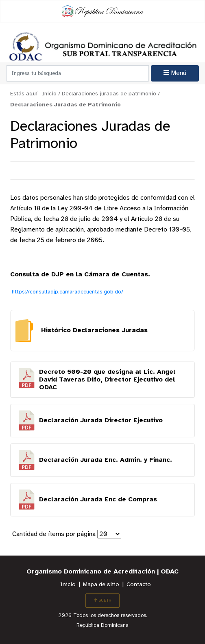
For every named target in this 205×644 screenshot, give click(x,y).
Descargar (102, 380)
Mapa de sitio (101, 585)
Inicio (68, 585)
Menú (175, 73)
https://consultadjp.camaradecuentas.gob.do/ (68, 292)
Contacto (139, 585)
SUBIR (102, 600)
